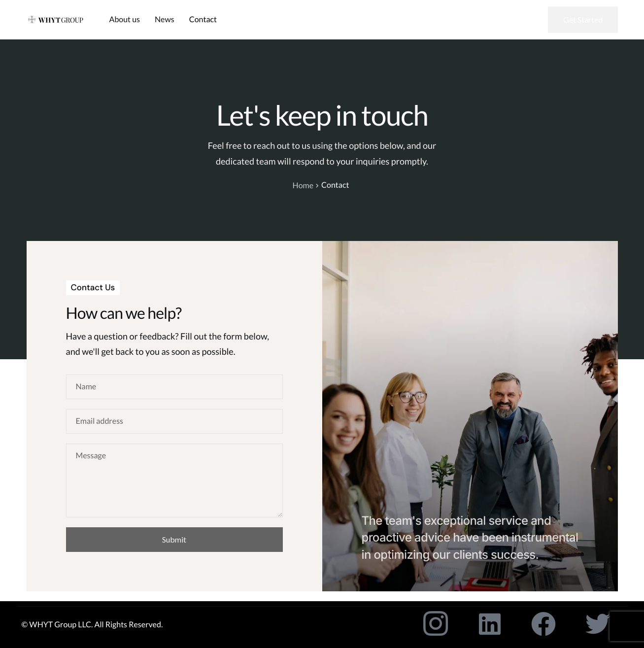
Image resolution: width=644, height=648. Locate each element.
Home (303, 186)
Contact (203, 20)
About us (125, 20)
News (165, 20)
